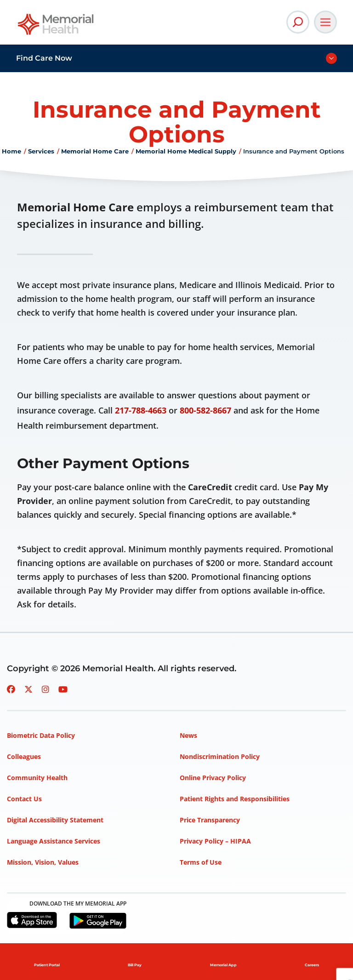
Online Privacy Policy (213, 778)
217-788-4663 (141, 410)
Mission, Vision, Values (43, 862)
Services (41, 151)
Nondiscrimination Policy (220, 756)
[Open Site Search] (298, 22)
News (188, 735)
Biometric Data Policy (41, 735)
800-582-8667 (205, 410)
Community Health (37, 778)
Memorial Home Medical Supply (186, 151)
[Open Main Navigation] (325, 22)
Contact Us (24, 799)
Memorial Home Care (95, 151)
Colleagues (24, 756)
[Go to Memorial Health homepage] (56, 27)
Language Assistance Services (54, 841)
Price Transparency (210, 820)
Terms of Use (201, 862)
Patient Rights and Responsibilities (235, 799)
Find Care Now (44, 58)
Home (11, 151)
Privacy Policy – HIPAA (215, 841)
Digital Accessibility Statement (55, 820)
